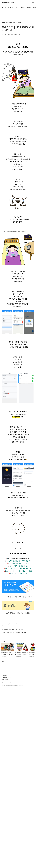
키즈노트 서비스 (20, 7)
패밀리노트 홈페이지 (6, 679)
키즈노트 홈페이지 (6, 675)
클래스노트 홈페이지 (6, 677)
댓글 (3, 661)
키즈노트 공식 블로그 (9, 2)
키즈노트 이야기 (10, 7)
